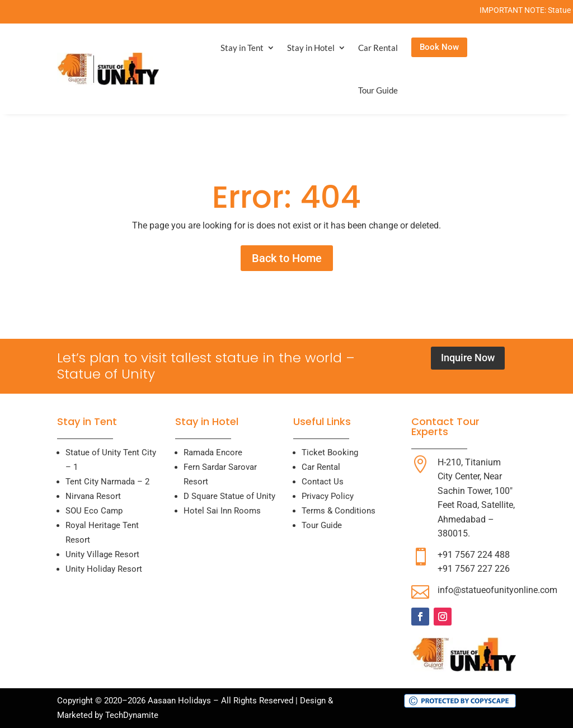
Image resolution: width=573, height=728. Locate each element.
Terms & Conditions (339, 511)
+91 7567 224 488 (474, 555)
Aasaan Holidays (179, 701)
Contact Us (323, 482)
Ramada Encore (213, 452)
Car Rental (378, 48)
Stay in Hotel (311, 48)
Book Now (439, 47)
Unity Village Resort (102, 554)
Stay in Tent (242, 48)
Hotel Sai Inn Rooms (222, 511)
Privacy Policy (328, 496)
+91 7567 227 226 (474, 569)
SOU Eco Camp (94, 511)
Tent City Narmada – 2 (107, 482)
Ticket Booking (330, 452)
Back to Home (287, 258)
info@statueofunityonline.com (497, 590)
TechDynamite (132, 715)
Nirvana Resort (93, 496)
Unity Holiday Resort (104, 569)
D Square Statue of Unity (229, 496)
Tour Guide (378, 90)
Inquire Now (468, 358)
